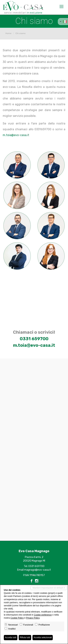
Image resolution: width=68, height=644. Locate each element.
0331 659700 (34, 339)
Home (8, 33)
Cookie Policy (17, 618)
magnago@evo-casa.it (38, 570)
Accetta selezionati (43, 637)
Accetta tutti (11, 637)
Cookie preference (43, 615)
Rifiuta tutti (25, 637)
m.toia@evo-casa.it (16, 135)
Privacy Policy (33, 618)
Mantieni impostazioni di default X (49, 588)
